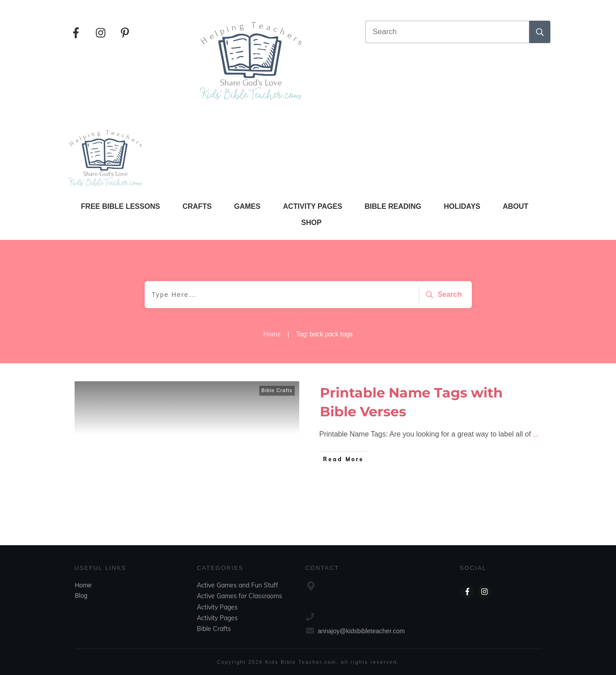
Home (83, 585)
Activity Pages (217, 607)
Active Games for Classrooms (239, 596)
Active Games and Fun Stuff (237, 585)
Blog (81, 596)
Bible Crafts (277, 390)
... (536, 434)
